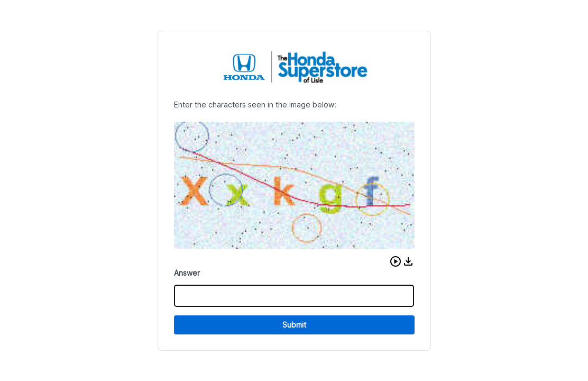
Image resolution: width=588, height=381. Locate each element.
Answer (187, 273)
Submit (294, 325)
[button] (396, 261)
